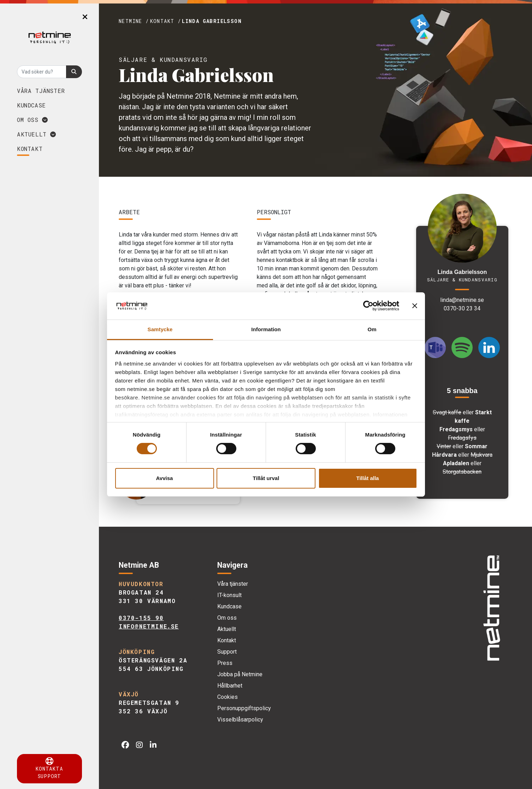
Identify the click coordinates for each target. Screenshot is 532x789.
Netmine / (134, 21)
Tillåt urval (266, 478)
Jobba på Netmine (240, 674)
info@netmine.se (149, 626)
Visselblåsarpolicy (240, 720)
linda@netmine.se (462, 300)
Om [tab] (372, 329)
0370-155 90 (141, 618)
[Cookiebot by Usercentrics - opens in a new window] (368, 306)
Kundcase (31, 105)
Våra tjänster (41, 91)
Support (227, 652)
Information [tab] (266, 329)
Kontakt (227, 640)
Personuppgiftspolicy (244, 708)
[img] (491, 609)
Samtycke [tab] (160, 329)
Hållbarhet (230, 686)
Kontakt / (166, 21)
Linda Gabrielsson (212, 21)
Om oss (32, 120)
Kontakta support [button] (49, 768)
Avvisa (165, 478)
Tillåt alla (368, 478)
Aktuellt (37, 134)
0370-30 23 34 (462, 308)
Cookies (227, 697)
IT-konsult (229, 595)
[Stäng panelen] (415, 306)
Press (225, 663)
